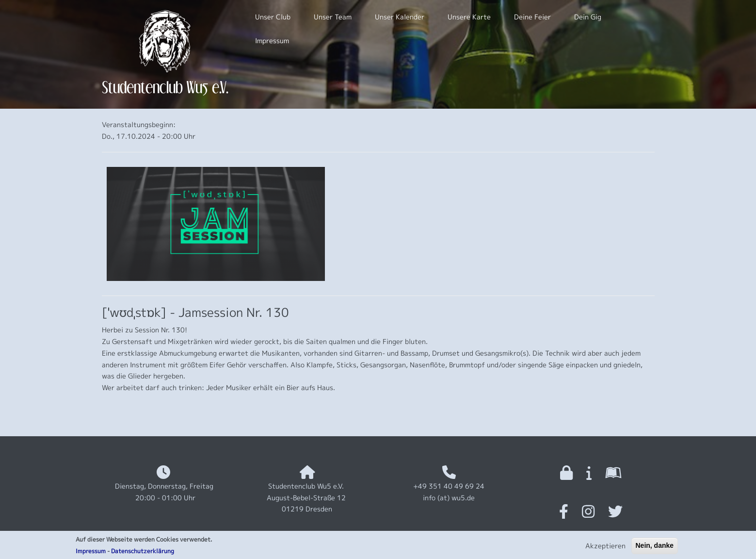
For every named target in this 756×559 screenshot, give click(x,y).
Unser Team (333, 17)
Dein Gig (588, 17)
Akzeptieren (605, 548)
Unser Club (273, 17)
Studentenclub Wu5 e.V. (165, 87)
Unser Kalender (400, 17)
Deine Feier (532, 17)
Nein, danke (655, 547)
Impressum (91, 553)
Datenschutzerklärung (143, 553)
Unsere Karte (469, 17)
